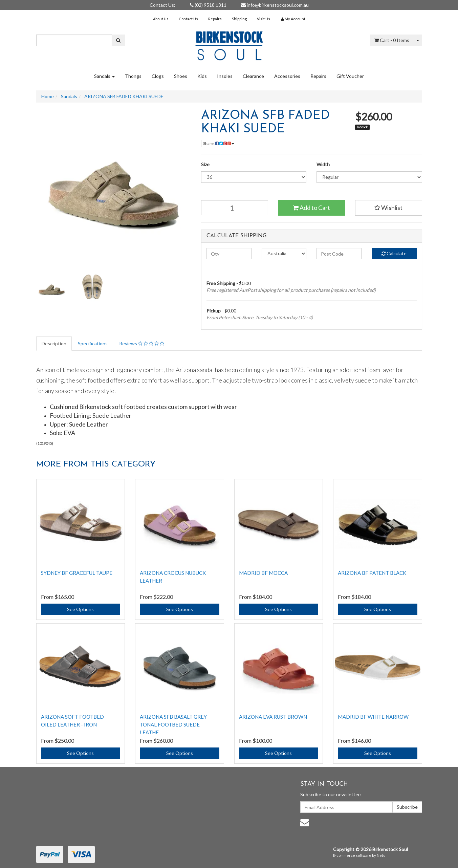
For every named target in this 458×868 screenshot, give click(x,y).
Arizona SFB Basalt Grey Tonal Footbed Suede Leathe (173, 724)
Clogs (158, 76)
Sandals (104, 76)
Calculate (394, 253)
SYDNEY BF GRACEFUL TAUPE (77, 573)
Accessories (287, 76)
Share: (219, 143)
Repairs (215, 19)
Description (54, 343)
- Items (392, 40)
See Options (80, 609)
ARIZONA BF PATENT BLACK (372, 573)
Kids (202, 76)
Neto (381, 855)
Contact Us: (162, 5)
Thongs (133, 76)
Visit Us (264, 19)
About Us (161, 19)
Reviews (142, 343)
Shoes (181, 76)
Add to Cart (311, 208)
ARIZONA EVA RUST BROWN (273, 717)
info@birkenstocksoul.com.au (275, 5)
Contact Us (188, 19)
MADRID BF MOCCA (263, 573)
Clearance (253, 76)
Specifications (93, 343)
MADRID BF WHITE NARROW (373, 717)
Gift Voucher (350, 76)
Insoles (225, 76)
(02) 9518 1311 (208, 5)
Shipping (239, 19)
